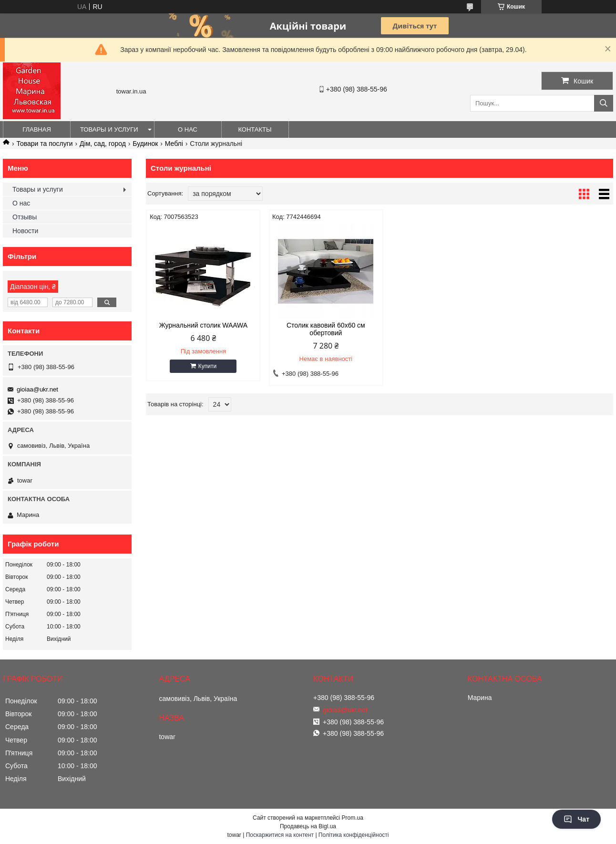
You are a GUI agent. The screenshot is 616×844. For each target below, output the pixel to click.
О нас (188, 129)
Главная (37, 129)
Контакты (255, 129)
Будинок (145, 144)
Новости (25, 231)
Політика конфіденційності (354, 835)
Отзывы (25, 217)
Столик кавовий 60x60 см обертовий (320, 329)
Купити (205, 366)
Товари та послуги (44, 144)
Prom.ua (353, 818)
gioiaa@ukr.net (37, 389)
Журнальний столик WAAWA (201, 325)
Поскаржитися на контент (280, 835)
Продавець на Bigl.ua (308, 826)
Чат (576, 819)
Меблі (174, 144)
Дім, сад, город (103, 144)
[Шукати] (604, 103)
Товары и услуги (109, 129)
